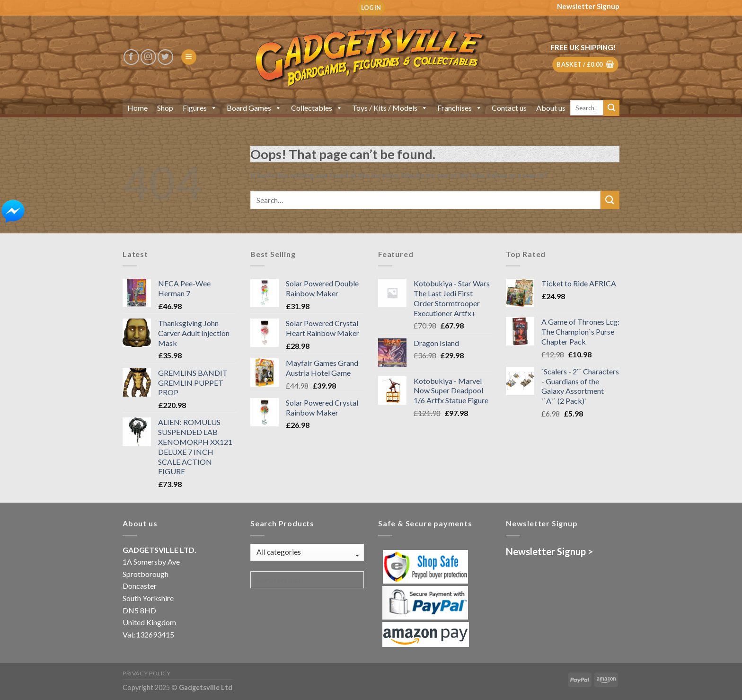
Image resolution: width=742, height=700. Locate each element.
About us (551, 108)
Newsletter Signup (588, 6)
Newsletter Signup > (549, 551)
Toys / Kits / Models (390, 108)
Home (137, 108)
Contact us (509, 108)
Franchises (460, 108)
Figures (200, 108)
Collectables (317, 108)
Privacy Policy (147, 673)
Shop (165, 108)
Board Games (254, 108)
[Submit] (611, 108)
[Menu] (189, 57)
